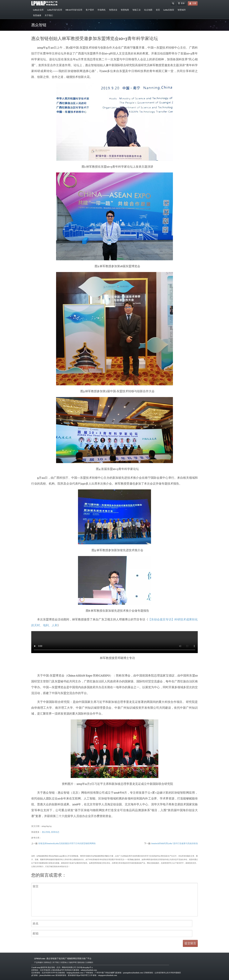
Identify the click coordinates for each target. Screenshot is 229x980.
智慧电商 (125, 10)
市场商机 (102, 10)
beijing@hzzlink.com (75, 973)
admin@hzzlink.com (89, 970)
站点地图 (148, 10)
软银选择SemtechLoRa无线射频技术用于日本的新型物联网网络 (67, 843)
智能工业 (137, 10)
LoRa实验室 (169, 10)
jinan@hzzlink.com (47, 975)
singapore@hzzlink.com (108, 975)
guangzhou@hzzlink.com (133, 973)
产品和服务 (39, 962)
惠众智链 (46, 832)
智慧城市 (182, 10)
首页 (158, 10)
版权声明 (73, 962)
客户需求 (90, 10)
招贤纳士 (65, 962)
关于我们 (49, 15)
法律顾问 (90, 962)
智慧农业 (113, 10)
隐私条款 (81, 962)
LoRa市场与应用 (55, 10)
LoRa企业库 (38, 10)
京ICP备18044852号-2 (85, 967)
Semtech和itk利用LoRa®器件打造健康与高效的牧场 (175, 843)
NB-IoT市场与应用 (74, 10)
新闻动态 (55, 832)
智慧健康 (37, 15)
